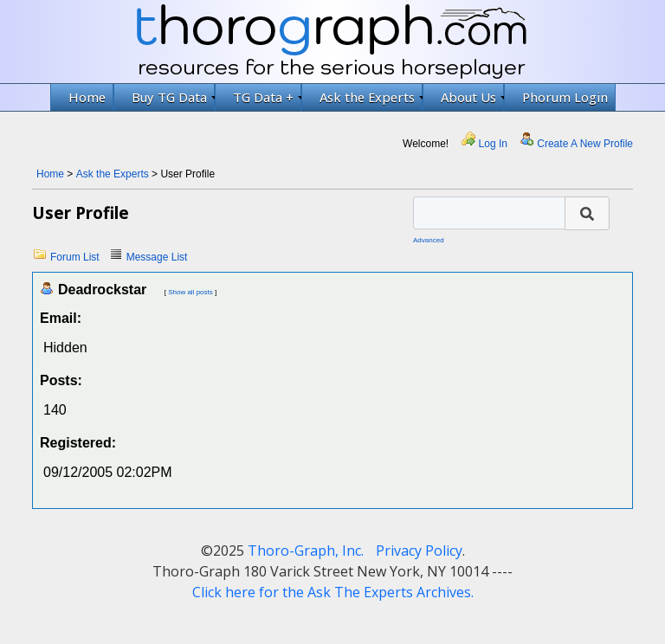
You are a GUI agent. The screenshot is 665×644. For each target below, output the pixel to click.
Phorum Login (565, 97)
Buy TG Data (173, 97)
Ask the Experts (371, 97)
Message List (157, 257)
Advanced (429, 240)
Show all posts (190, 292)
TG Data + (267, 97)
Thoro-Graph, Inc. (306, 551)
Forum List (75, 257)
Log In (493, 144)
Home (87, 97)
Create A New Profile (585, 144)
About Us (472, 97)
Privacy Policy (419, 551)
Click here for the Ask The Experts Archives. (333, 592)
